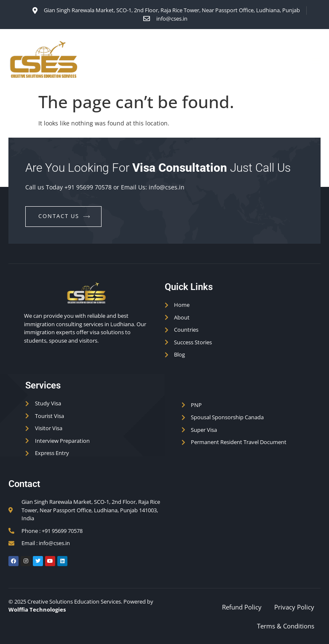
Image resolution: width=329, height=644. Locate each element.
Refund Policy (242, 607)
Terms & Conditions (286, 626)
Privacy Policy (294, 607)
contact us (64, 216)
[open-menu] (315, 61)
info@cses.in (167, 187)
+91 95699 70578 (88, 187)
